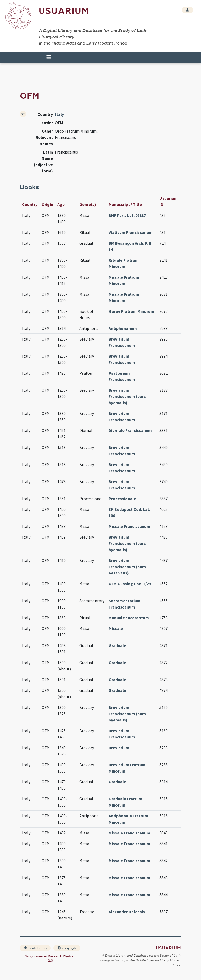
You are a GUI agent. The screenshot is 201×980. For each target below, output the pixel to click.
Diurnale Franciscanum (130, 430)
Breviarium (119, 748)
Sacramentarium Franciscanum (125, 604)
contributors (35, 948)
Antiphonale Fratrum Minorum (128, 819)
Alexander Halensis (127, 912)
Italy (59, 114)
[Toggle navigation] (46, 57)
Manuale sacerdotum (129, 618)
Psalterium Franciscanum (122, 376)
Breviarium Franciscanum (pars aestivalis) (127, 567)
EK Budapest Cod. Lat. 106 (129, 512)
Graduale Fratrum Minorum (125, 802)
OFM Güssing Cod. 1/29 (130, 584)
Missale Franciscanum (129, 526)
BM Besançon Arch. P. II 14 (130, 246)
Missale (116, 628)
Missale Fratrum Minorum (124, 280)
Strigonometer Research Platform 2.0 (51, 959)
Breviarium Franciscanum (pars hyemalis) (127, 396)
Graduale (117, 645)
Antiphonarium (123, 328)
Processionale (122, 499)
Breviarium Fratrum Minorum (127, 768)
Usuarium (64, 11)
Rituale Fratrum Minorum (124, 263)
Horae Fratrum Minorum (131, 311)
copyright (67, 948)
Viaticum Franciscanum (131, 232)
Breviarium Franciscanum (122, 342)
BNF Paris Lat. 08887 (127, 215)
